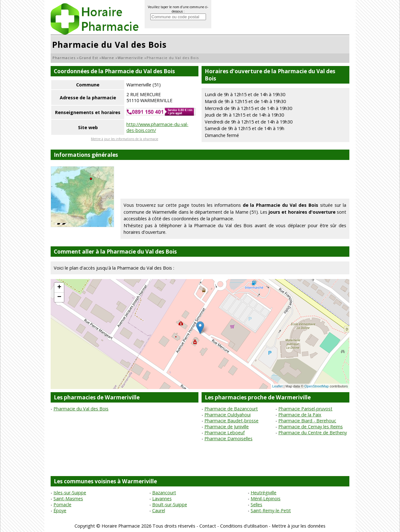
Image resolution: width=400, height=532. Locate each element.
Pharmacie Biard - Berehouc (307, 421)
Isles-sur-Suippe (70, 493)
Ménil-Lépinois (266, 499)
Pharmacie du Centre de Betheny (313, 433)
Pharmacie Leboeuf (225, 433)
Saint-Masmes (68, 499)
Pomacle (62, 505)
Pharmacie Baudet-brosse (231, 421)
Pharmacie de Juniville (227, 427)
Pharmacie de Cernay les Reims (311, 427)
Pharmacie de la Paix (300, 415)
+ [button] (59, 288)
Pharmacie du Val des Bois (81, 409)
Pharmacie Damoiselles (228, 439)
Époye (60, 510)
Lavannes (162, 499)
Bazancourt (164, 493)
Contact (208, 526)
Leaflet (278, 386)
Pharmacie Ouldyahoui (228, 415)
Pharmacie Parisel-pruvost (305, 409)
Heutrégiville (264, 493)
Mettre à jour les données (299, 526)
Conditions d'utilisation (244, 526)
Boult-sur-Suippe (170, 505)
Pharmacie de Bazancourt (231, 409)
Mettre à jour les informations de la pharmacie (125, 139)
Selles (256, 505)
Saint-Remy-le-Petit (271, 510)
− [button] (59, 297)
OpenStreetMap (317, 386)
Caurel (159, 510)
